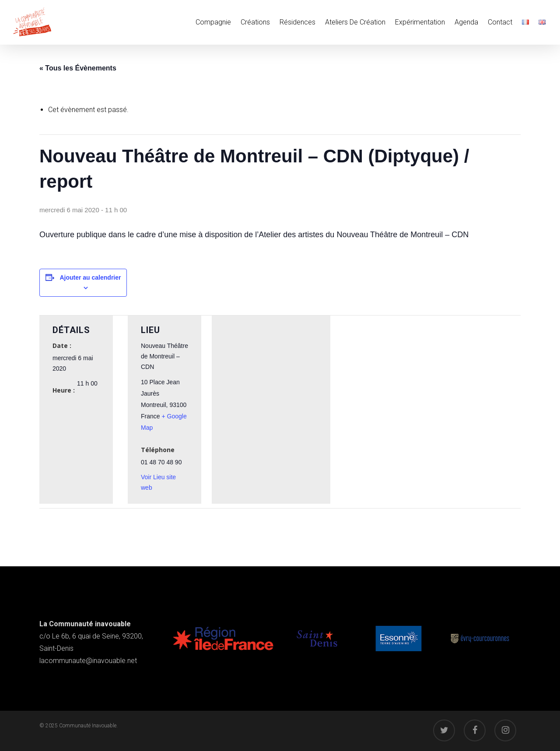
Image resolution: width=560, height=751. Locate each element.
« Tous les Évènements (78, 68)
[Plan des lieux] (271, 382)
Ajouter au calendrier (90, 277)
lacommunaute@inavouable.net (88, 661)
